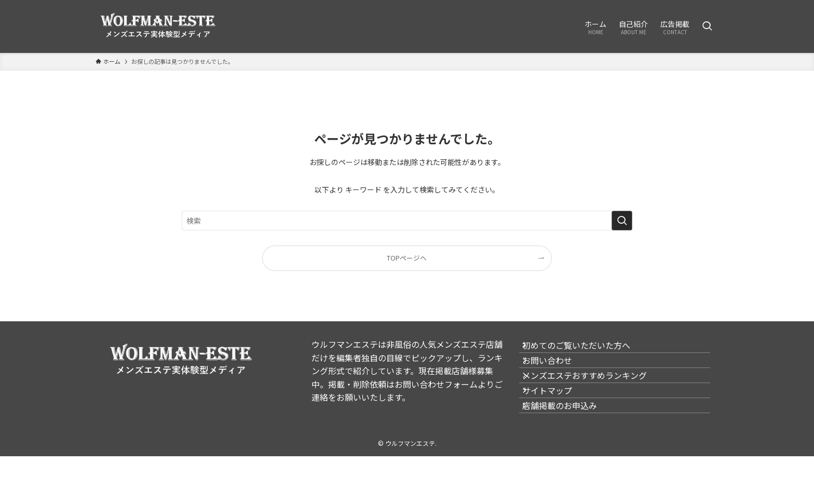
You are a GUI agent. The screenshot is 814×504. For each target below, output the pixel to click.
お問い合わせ (557, 374)
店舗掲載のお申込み (569, 448)
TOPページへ (407, 258)
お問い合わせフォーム (436, 384)
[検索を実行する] (622, 221)
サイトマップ (557, 424)
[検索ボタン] (707, 26)
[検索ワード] (407, 221)
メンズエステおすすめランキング (594, 399)
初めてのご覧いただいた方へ (586, 350)
